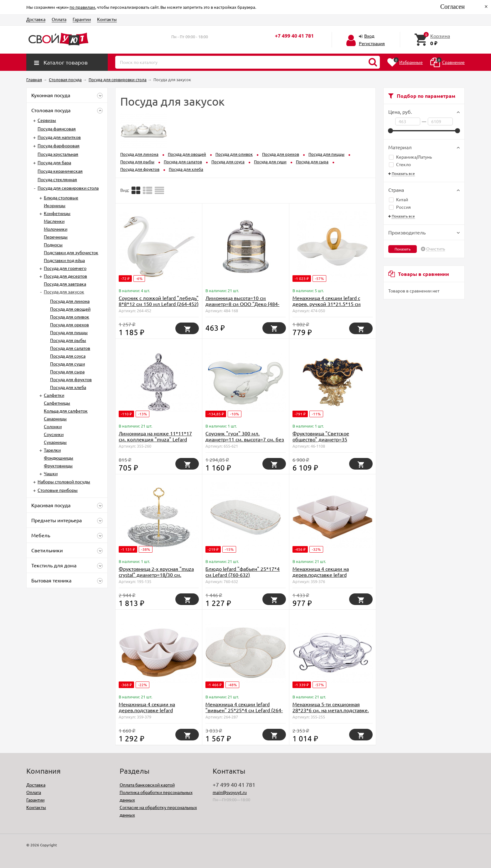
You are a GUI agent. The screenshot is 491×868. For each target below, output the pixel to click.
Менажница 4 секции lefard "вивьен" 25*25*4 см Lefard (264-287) (244, 710)
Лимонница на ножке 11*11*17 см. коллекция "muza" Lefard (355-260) (155, 439)
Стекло (400, 164)
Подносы (53, 245)
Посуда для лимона (70, 301)
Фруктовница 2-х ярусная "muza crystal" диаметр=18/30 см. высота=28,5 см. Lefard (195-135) (157, 575)
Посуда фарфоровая (59, 145)
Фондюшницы (59, 458)
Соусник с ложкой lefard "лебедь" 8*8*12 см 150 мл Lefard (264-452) (159, 301)
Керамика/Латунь (410, 157)
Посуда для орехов (70, 324)
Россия (400, 207)
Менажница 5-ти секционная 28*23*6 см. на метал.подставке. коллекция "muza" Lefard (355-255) (331, 713)
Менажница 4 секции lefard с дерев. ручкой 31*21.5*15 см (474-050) (327, 304)
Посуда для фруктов (71, 379)
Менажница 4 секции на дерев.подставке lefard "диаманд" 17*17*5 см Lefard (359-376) (327, 578)
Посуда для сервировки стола (68, 188)
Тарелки (52, 450)
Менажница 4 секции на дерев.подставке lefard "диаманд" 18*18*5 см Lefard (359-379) (153, 713)
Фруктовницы (58, 466)
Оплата (59, 19)
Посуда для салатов (70, 348)
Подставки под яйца (64, 260)
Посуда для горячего (65, 268)
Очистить (436, 249)
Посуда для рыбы (68, 340)
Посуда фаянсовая (57, 129)
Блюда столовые (61, 197)
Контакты (107, 19)
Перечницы (56, 237)
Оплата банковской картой (147, 785)
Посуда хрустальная (58, 154)
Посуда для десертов (65, 276)
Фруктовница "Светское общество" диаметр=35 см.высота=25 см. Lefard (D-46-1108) (328, 442)
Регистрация (372, 43)
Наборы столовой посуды (64, 481)
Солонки (53, 426)
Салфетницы (57, 403)
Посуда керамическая (60, 171)
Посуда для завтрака (65, 284)
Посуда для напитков (59, 137)
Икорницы (55, 205)
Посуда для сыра (67, 371)
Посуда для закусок (64, 292)
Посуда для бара (54, 162)
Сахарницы (55, 418)
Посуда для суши (67, 364)
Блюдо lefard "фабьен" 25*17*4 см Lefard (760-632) (243, 572)
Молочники (56, 229)
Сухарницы (55, 442)
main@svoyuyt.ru (230, 792)
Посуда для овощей (70, 309)
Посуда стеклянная (57, 179)
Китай (398, 199)
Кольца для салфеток (66, 411)
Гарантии (82, 19)
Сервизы (47, 120)
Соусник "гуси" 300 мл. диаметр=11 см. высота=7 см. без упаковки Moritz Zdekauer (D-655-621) (245, 442)
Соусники (54, 434)
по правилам (82, 7)
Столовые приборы (58, 490)
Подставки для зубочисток (71, 252)
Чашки (51, 473)
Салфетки (54, 395)
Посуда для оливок (70, 317)
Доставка (36, 19)
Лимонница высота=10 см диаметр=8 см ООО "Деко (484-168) (242, 304)
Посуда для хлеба (68, 387)
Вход (369, 36)
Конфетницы (57, 213)
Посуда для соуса (68, 356)
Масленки (54, 221)
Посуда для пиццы (69, 332)
